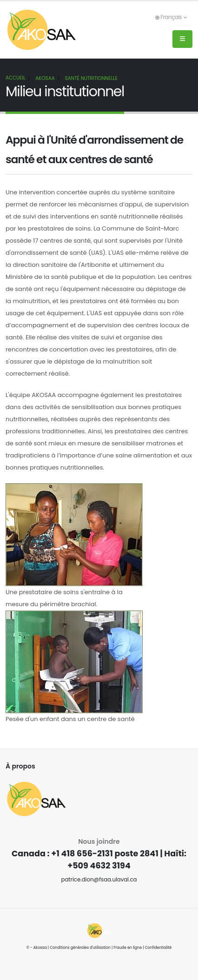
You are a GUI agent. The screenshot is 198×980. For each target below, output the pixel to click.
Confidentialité (158, 948)
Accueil (15, 78)
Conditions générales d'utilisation (80, 948)
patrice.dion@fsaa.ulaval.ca (99, 880)
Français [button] (171, 17)
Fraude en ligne (128, 948)
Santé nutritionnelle (92, 78)
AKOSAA (45, 78)
